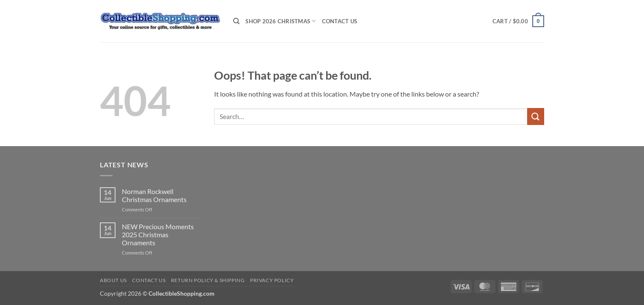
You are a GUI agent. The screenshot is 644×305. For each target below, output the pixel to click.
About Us (113, 280)
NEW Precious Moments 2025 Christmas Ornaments (158, 234)
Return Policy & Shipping (208, 280)
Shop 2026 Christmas (281, 21)
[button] (518, 21)
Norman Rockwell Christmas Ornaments (154, 195)
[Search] (236, 21)
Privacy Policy (272, 280)
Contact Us (340, 21)
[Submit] (536, 116)
